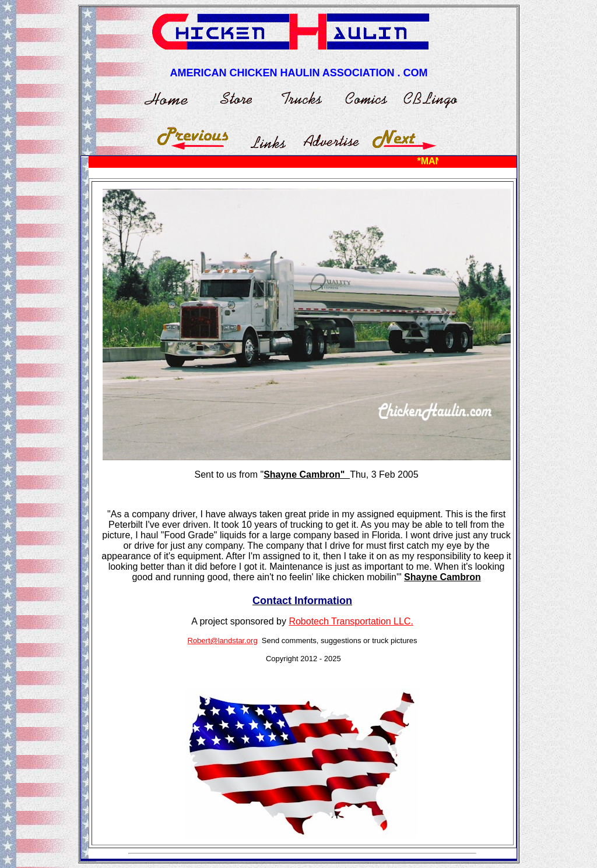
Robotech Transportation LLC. (351, 621)
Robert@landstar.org (222, 641)
